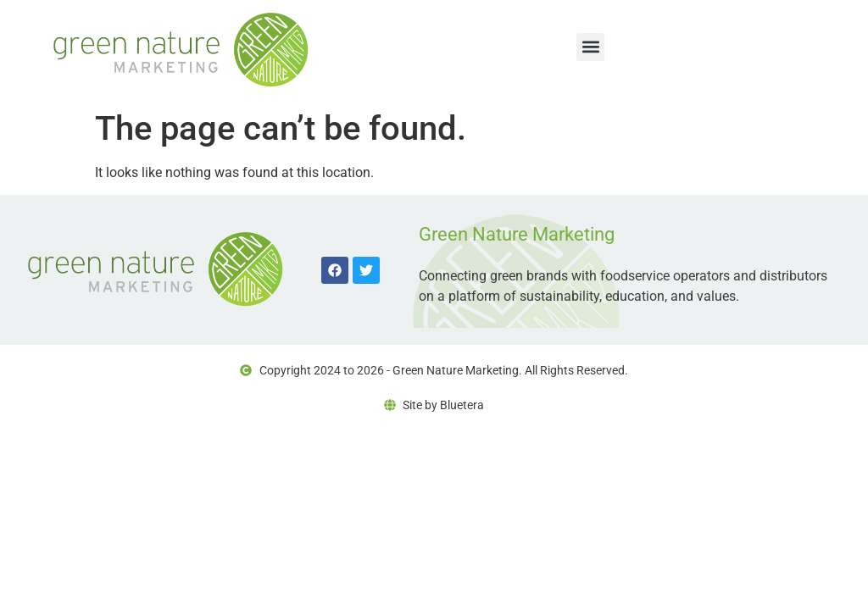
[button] (590, 47)
